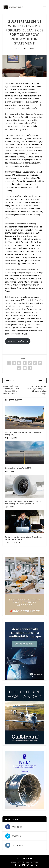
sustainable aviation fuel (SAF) (24, 108)
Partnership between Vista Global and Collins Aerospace (24, 538)
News (31, 48)
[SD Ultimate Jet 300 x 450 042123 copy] (25, 679)
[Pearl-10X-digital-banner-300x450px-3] (25, 809)
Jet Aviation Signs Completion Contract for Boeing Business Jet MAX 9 (24, 502)
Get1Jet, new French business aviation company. (24, 433)
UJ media (28, 858)
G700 (18, 325)
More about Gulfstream (18, 341)
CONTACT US (32, 862)
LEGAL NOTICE (18, 862)
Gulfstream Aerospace (15, 83)
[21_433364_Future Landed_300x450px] (25, 744)
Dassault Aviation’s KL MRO (18, 468)
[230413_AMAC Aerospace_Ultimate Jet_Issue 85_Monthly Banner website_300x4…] (25, 614)
